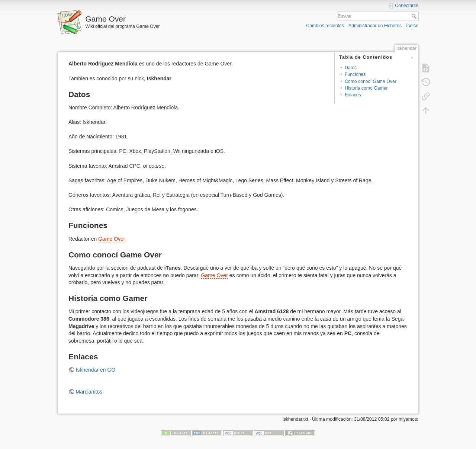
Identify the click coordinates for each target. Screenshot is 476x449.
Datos (351, 68)
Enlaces (353, 95)
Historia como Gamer (366, 88)
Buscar (415, 16)
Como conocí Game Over (371, 81)
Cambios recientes (325, 26)
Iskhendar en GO (96, 370)
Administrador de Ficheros (375, 26)
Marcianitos (89, 392)
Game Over (112, 239)
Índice (412, 26)
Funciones (355, 74)
